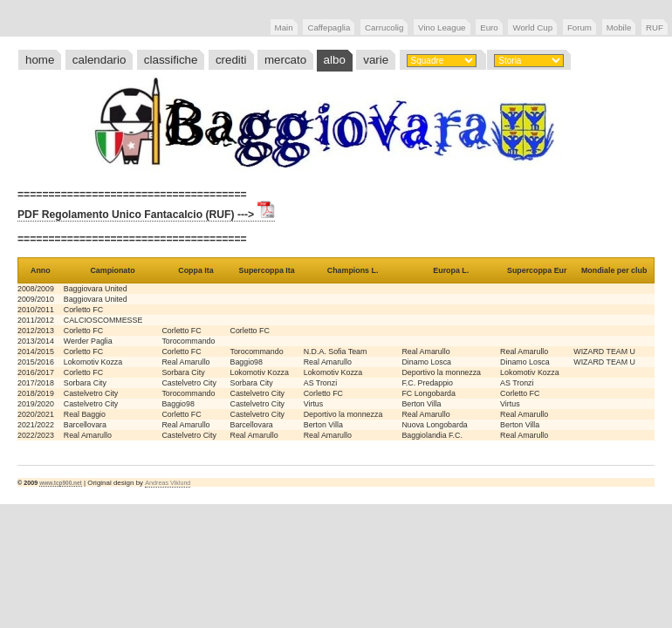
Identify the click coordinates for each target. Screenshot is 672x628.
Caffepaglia (329, 27)
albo (335, 60)
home (40, 60)
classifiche (171, 60)
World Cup (532, 27)
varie (376, 60)
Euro (489, 27)
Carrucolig (384, 27)
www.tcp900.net (61, 483)
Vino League (442, 27)
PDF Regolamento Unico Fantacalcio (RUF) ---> (146, 215)
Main (284, 27)
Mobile (619, 27)
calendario (99, 60)
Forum (579, 27)
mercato (285, 60)
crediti (231, 60)
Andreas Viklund (168, 483)
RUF (655, 27)
